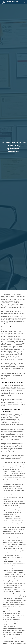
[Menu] (25, 2)
